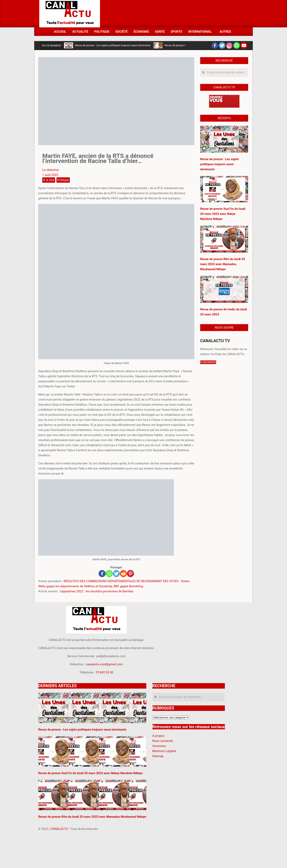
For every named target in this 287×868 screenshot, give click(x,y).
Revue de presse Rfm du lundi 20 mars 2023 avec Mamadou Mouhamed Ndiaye (223, 264)
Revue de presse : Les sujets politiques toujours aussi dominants (113, 45)
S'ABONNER (208, 362)
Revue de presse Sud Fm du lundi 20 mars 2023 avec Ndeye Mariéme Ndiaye (223, 214)
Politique (63, 180)
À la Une (49, 180)
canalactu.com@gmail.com (104, 664)
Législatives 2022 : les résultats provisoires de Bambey (97, 591)
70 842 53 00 (104, 672)
